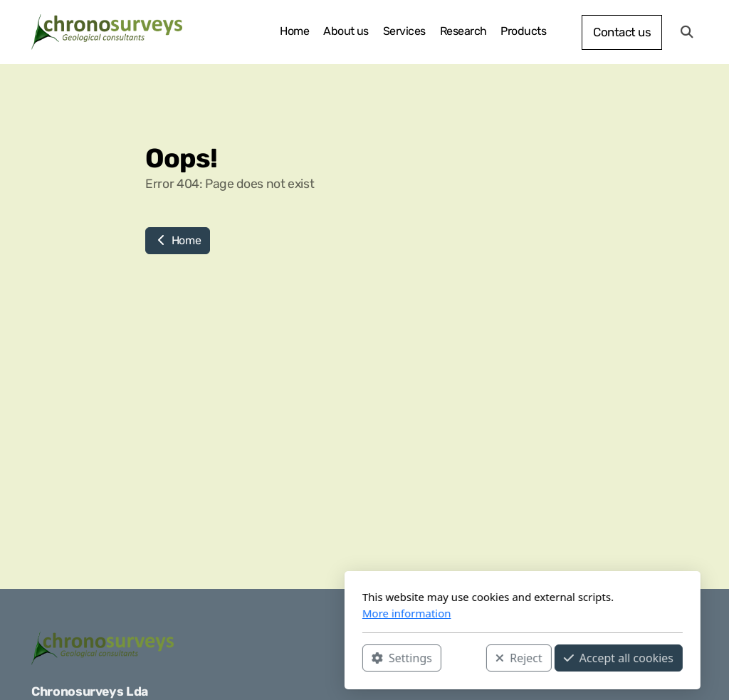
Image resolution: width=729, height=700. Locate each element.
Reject (361, 658)
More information (249, 613)
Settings (244, 658)
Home (178, 240)
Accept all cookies (461, 658)
